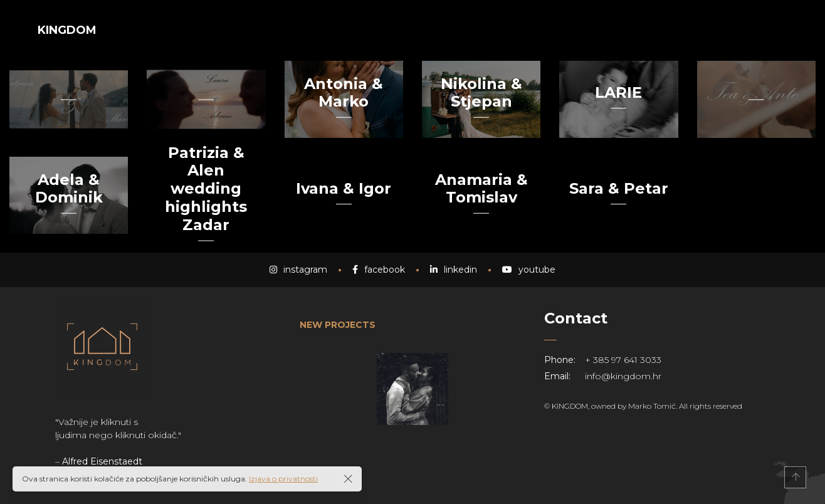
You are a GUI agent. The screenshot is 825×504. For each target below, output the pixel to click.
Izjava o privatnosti (283, 479)
